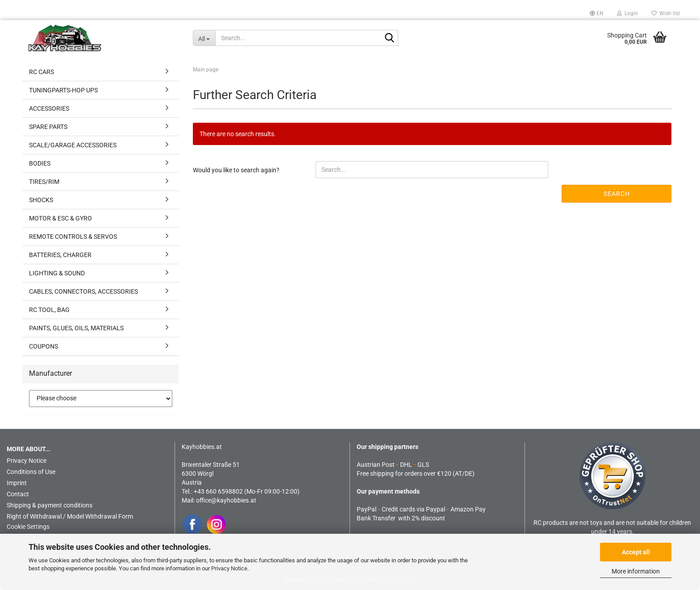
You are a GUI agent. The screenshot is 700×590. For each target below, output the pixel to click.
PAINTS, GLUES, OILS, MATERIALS (76, 328)
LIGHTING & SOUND (57, 273)
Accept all (636, 552)
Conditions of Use (31, 472)
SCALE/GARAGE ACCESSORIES (73, 145)
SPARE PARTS (48, 127)
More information (636, 571)
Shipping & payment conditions (50, 505)
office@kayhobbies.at (226, 500)
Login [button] (627, 13)
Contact (18, 494)
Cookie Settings (28, 527)
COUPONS (44, 346)
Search (617, 194)
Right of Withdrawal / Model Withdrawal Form (70, 516)
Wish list (666, 13)
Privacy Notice (229, 568)
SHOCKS (41, 200)
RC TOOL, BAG (49, 310)
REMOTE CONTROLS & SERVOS (73, 237)
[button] (597, 13)
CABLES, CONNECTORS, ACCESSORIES (83, 291)
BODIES (40, 163)
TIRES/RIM (44, 182)
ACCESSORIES (49, 108)
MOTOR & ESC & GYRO (60, 218)
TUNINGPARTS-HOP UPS (63, 90)
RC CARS (42, 72)
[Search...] (204, 38)
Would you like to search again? (236, 170)
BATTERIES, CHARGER (60, 255)
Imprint (17, 483)
